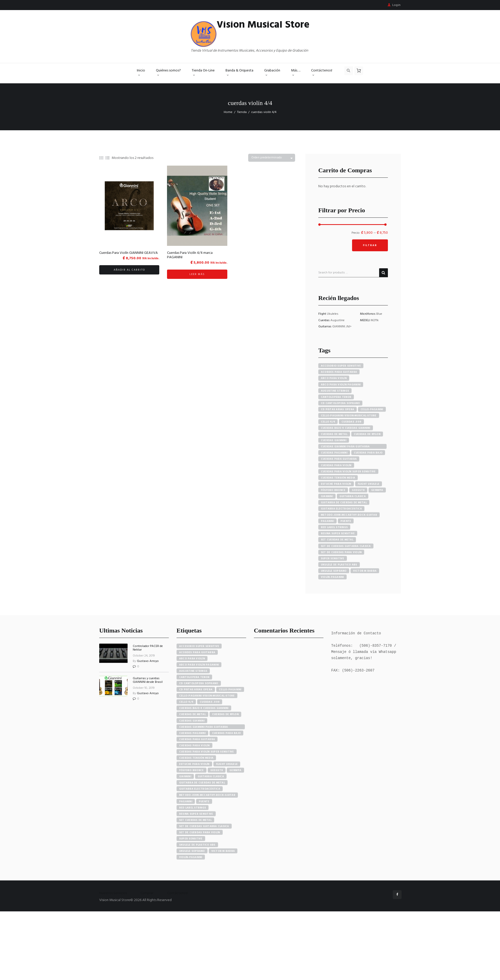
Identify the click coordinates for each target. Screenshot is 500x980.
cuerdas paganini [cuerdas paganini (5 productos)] (334, 453)
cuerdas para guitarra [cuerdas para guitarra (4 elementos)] (197, 739)
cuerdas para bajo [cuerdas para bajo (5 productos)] (368, 453)
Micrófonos (368, 314)
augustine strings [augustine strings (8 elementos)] (193, 671)
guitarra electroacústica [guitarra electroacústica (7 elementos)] (200, 789)
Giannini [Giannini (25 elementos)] (185, 776)
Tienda (242, 112)
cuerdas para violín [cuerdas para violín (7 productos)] (336, 465)
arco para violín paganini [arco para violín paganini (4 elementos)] (199, 665)
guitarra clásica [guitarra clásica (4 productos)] (353, 496)
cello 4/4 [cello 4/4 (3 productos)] (328, 422)
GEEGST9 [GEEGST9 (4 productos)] (358, 490)
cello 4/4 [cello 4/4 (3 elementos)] (186, 702)
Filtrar (370, 245)
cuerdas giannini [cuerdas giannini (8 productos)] (334, 440)
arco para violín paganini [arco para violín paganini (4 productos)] (341, 385)
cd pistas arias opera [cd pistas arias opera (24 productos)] (337, 409)
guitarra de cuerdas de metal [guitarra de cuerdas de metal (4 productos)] (344, 503)
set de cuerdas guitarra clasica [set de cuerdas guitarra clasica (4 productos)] (346, 546)
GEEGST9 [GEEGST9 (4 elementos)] (217, 770)
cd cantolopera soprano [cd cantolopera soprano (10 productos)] (340, 403)
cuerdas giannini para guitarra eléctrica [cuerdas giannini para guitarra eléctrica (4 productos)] (345, 447)
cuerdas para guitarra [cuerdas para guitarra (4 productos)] (339, 459)
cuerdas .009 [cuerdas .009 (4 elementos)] (210, 702)
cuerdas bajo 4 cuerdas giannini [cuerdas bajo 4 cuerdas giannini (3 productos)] (346, 428)
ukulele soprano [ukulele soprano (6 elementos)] (192, 851)
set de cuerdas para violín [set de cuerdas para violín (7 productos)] (341, 552)
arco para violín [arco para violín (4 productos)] (334, 378)
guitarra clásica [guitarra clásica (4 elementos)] (211, 776)
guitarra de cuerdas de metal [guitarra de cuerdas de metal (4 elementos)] (202, 783)
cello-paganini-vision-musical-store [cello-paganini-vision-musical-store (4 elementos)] (207, 696)
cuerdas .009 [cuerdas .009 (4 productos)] (351, 422)
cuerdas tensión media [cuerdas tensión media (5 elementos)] (196, 758)
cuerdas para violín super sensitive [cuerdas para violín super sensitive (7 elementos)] (207, 752)
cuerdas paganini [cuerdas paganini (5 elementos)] (192, 733)
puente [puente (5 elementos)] (204, 801)
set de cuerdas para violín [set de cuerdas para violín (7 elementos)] (200, 832)
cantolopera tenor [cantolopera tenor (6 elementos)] (194, 677)
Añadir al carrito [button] (129, 270)
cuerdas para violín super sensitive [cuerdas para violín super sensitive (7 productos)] (348, 472)
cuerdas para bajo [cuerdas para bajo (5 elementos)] (226, 733)
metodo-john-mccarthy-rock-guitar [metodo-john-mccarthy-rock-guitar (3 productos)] (349, 515)
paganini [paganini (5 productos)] (327, 521)
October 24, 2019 (144, 656)
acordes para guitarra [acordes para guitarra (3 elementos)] (197, 652)
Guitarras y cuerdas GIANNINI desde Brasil (148, 680)
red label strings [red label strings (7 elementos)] (193, 808)
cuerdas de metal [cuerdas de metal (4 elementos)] (192, 714)
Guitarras (325, 327)
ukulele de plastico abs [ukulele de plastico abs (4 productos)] (339, 565)
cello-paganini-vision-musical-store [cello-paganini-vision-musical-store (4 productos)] (349, 416)
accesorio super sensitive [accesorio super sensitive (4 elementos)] (199, 646)
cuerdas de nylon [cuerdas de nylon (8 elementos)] (225, 714)
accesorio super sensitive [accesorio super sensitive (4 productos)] (341, 366)
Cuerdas (324, 320)
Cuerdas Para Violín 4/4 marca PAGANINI (190, 255)
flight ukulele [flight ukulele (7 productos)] (369, 484)
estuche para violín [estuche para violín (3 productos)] (336, 484)
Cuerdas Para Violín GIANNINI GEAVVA (128, 253)
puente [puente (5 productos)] (346, 521)
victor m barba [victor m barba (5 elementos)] (223, 851)
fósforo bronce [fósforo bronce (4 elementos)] (191, 770)
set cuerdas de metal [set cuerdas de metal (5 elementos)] (195, 820)
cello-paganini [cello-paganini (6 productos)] (372, 409)
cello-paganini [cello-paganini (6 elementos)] (230, 690)
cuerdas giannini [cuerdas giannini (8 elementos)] (192, 721)
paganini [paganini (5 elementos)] (186, 801)
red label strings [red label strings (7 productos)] (334, 527)
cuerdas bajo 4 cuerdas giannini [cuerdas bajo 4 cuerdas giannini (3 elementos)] (204, 708)
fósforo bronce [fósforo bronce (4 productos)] (333, 490)
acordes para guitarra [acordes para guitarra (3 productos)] (339, 372)
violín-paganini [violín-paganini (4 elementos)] (191, 857)
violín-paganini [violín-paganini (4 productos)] (332, 577)
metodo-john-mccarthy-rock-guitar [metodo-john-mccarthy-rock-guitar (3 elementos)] (207, 795)
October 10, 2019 (144, 688)
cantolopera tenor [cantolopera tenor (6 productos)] (336, 397)
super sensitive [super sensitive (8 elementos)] (191, 839)
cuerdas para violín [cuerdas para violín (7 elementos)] (194, 746)
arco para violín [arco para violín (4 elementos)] (192, 659)
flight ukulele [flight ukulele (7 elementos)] (227, 764)
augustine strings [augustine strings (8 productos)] (335, 391)
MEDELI (365, 320)
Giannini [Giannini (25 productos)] (327, 496)
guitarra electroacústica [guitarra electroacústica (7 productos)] (341, 509)
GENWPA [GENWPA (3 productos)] (377, 490)
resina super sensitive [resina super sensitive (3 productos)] (338, 533)
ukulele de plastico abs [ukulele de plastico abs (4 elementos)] (197, 845)
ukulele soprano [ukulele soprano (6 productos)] (334, 571)
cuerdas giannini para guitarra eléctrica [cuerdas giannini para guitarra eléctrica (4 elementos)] (204, 727)
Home (228, 112)
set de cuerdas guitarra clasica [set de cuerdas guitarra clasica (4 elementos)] (204, 826)
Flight (323, 314)
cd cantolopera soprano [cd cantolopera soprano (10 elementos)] (199, 683)
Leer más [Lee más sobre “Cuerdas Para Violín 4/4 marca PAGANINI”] (197, 274)
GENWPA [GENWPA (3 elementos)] (235, 770)
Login (397, 5)
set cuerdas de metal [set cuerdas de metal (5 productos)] (337, 540)
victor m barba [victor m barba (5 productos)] (365, 571)
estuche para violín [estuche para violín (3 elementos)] (194, 764)
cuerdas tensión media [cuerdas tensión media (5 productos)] (338, 478)
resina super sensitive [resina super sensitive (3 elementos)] (196, 814)
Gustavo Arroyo (148, 661)
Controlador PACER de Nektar (148, 648)
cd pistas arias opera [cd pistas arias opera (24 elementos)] (196, 690)
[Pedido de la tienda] (272, 158)
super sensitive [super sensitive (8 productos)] (333, 558)
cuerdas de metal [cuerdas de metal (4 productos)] (334, 434)
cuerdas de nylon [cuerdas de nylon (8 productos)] (367, 434)
